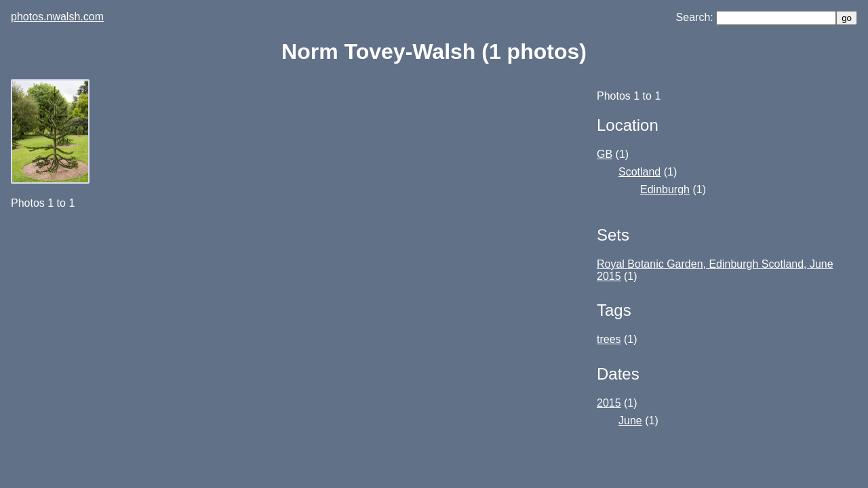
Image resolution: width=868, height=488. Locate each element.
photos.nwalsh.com (57, 17)
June (630, 421)
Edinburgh (665, 189)
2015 (609, 403)
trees (609, 339)
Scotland (639, 172)
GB (605, 154)
